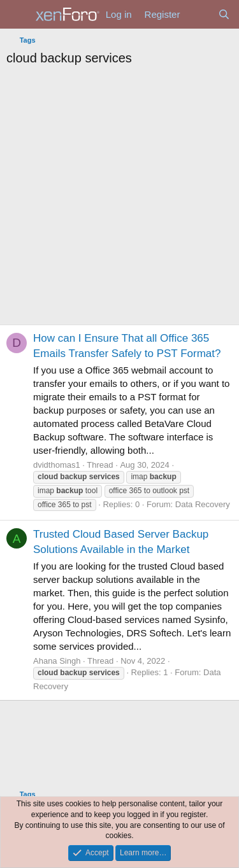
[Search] (224, 14)
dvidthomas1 (57, 465)
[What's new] (199, 14)
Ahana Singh (57, 661)
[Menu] (18, 15)
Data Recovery (203, 504)
